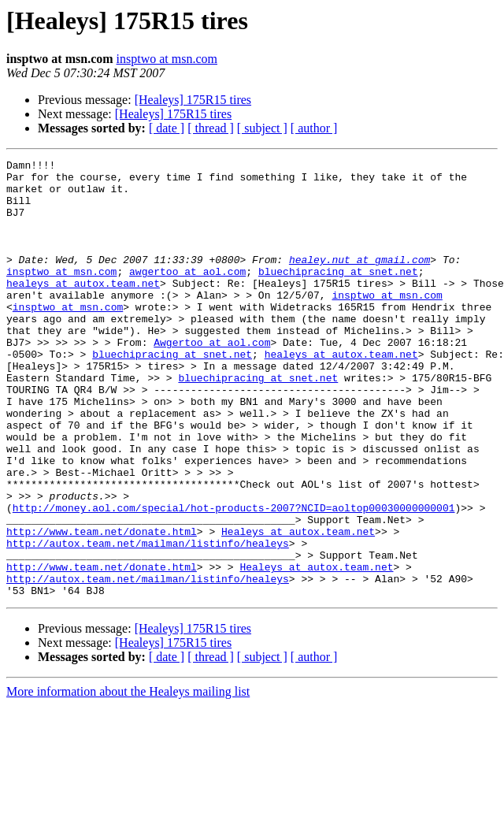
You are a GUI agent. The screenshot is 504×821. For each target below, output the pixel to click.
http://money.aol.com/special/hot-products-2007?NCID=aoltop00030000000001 (234, 578)
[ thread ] (211, 128)
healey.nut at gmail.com (359, 280)
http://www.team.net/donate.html (102, 607)
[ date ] (167, 128)
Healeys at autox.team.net (298, 607)
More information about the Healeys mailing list (128, 779)
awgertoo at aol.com (187, 295)
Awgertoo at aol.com (212, 380)
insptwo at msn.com (167, 59)
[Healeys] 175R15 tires (193, 100)
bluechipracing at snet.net (338, 295)
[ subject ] (262, 128)
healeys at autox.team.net (83, 309)
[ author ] (314, 128)
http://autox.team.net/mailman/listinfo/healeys (148, 621)
